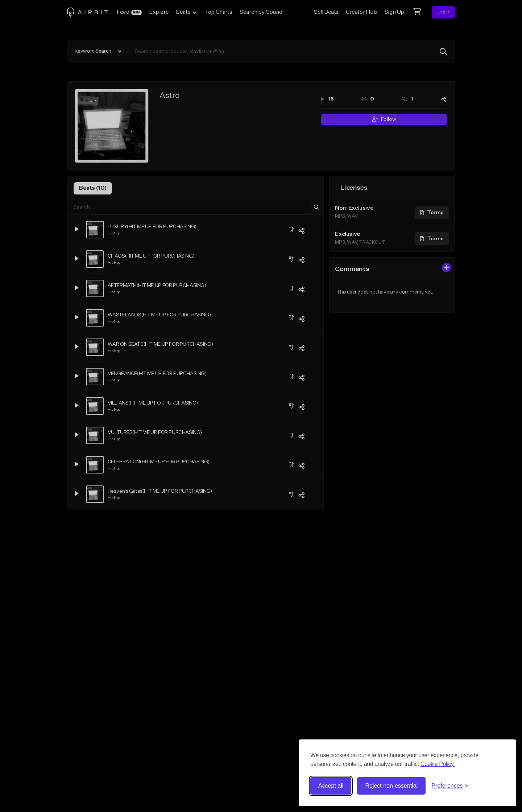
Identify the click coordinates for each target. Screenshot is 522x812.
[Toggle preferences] (450, 786)
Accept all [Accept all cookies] (331, 786)
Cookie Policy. (438, 764)
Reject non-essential (391, 786)
